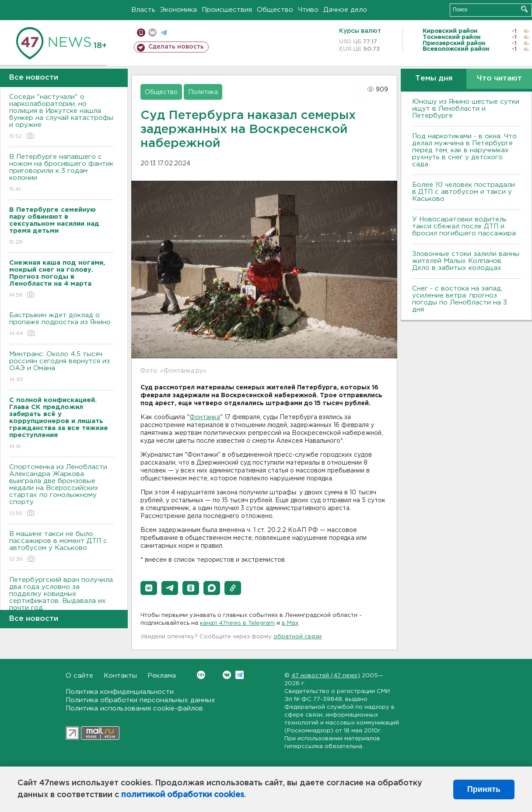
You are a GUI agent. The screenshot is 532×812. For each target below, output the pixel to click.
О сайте (79, 676)
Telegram (240, 675)
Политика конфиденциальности (120, 692)
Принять (484, 789)
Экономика (178, 10)
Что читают (499, 79)
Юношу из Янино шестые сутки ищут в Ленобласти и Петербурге (466, 109)
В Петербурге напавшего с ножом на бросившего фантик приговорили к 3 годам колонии (61, 173)
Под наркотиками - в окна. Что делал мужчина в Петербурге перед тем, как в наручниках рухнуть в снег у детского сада (464, 150)
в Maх (290, 623)
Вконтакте (201, 675)
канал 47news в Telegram (237, 623)
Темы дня (434, 79)
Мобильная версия (141, 33)
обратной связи (297, 637)
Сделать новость (176, 47)
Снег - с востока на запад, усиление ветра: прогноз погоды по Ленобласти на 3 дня (460, 299)
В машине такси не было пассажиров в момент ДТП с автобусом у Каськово (61, 547)
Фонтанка (205, 417)
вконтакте (152, 33)
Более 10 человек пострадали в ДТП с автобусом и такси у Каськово (464, 192)
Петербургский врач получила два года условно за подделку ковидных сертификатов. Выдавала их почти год (61, 600)
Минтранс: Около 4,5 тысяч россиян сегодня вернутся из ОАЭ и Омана (61, 367)
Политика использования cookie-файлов (134, 709)
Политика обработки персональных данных (140, 700)
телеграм (164, 33)
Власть (143, 10)
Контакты (120, 676)
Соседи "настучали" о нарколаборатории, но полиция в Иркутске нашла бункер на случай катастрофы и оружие (61, 117)
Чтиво (308, 10)
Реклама (162, 676)
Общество (275, 10)
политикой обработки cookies (183, 795)
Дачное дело (345, 10)
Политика (203, 92)
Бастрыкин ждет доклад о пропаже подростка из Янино (61, 325)
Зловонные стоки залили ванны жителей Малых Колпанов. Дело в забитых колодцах (466, 261)
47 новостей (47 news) (326, 676)
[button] (149, 588)
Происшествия (227, 10)
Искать (524, 9)
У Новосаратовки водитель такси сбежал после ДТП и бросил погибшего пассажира (464, 226)
